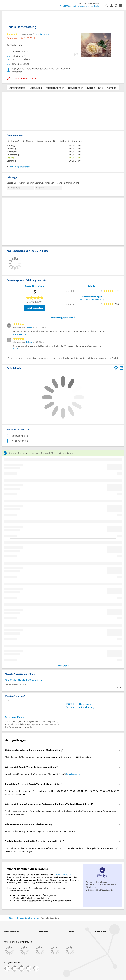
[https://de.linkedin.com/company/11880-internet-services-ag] (29, 969)
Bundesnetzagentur (65, 875)
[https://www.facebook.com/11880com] (7, 969)
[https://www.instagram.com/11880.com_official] (14, 969)
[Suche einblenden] (108, 5)
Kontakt (111, 88)
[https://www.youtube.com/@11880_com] (36, 969)
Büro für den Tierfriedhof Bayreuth (22, 680)
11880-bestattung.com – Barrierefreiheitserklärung (80, 705)
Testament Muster (15, 717)
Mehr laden (63, 666)
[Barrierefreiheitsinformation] (117, 5)
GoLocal (29, 327)
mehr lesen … (20, 334)
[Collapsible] (119, 750)
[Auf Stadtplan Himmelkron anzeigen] (121, 368)
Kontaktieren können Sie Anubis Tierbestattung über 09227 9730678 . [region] (44, 774)
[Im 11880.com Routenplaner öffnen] (116, 367)
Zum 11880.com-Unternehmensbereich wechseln (79, 6)
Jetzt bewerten (35, 308)
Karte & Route (95, 88)
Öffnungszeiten (17, 88)
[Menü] (122, 5)
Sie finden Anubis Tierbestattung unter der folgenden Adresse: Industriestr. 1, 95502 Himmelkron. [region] (49, 757)
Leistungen (36, 88)
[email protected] (74, 774)
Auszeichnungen (55, 88)
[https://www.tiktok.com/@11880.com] (22, 969)
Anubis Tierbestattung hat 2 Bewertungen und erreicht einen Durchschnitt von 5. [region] (41, 831)
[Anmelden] (112, 5)
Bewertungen (76, 88)
